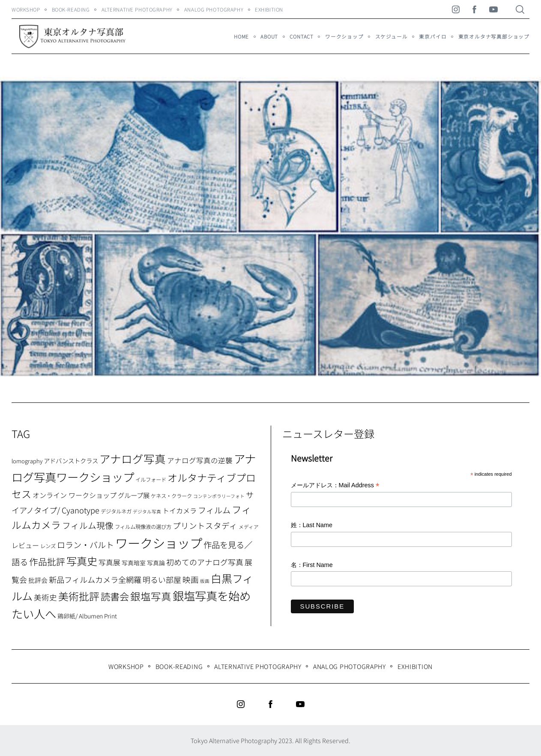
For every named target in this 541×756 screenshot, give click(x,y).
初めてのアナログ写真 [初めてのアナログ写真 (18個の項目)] (205, 562)
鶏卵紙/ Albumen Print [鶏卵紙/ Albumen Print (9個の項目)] (87, 616)
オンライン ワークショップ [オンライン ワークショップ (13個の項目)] (75, 495)
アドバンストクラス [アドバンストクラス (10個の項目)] (71, 460)
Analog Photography (214, 9)
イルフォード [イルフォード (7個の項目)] (151, 480)
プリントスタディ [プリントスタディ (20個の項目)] (205, 525)
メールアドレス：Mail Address (335, 486)
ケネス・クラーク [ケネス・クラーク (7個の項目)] (171, 496)
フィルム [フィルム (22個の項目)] (214, 510)
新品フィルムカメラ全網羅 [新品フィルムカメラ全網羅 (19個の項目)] (95, 579)
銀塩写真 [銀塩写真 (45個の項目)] (151, 596)
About (269, 36)
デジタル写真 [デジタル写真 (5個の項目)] (147, 511)
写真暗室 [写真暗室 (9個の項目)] (134, 563)
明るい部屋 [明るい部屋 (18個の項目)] (162, 579)
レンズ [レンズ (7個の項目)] (48, 546)
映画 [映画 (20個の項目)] (191, 579)
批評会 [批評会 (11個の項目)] (38, 580)
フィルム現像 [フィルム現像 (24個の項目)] (88, 525)
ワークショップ (344, 36)
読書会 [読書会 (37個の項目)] (115, 596)
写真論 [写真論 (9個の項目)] (156, 563)
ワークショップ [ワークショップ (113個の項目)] (159, 543)
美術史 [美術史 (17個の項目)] (45, 597)
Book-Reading (71, 9)
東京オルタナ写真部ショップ (494, 36)
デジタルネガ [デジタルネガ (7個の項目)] (116, 511)
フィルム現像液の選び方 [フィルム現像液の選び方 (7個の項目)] (143, 527)
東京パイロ (433, 36)
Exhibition (269, 9)
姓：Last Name (312, 525)
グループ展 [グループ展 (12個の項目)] (134, 495)
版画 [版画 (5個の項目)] (205, 581)
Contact (302, 36)
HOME (241, 36)
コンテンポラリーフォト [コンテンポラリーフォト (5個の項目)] (219, 496)
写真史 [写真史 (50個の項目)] (82, 561)
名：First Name (312, 565)
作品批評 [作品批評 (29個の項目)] (47, 561)
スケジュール (392, 36)
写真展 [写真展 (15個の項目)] (109, 562)
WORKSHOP (26, 9)
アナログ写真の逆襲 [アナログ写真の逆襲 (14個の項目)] (200, 460)
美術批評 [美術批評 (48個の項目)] (79, 596)
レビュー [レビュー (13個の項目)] (25, 545)
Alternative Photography (137, 9)
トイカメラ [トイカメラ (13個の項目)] (179, 510)
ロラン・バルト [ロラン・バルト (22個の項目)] (85, 545)
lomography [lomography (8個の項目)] (27, 461)
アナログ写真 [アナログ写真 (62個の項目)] (133, 458)
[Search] (520, 9)
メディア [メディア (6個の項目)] (249, 526)
